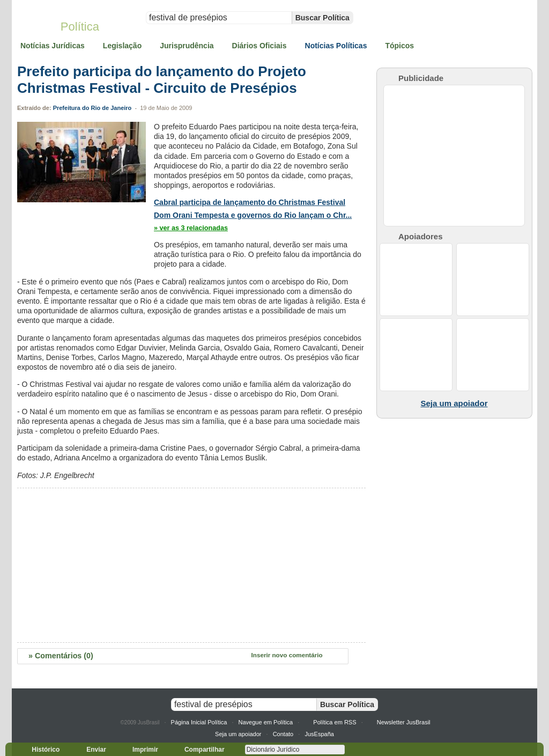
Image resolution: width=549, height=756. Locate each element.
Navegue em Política (266, 722)
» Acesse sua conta (506, 4)
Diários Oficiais (259, 46)
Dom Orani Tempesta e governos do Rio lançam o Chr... (253, 215)
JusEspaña (319, 734)
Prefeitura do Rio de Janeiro (92, 108)
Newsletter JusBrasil (404, 722)
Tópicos (399, 46)
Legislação (122, 46)
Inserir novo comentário (287, 655)
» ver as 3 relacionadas (191, 228)
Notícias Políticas (336, 46)
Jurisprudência (187, 46)
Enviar (91, 750)
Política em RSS (335, 722)
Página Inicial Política (199, 722)
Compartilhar (200, 750)
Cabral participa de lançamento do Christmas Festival (250, 202)
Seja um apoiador (238, 734)
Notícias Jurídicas (53, 46)
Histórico (41, 750)
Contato (283, 734)
